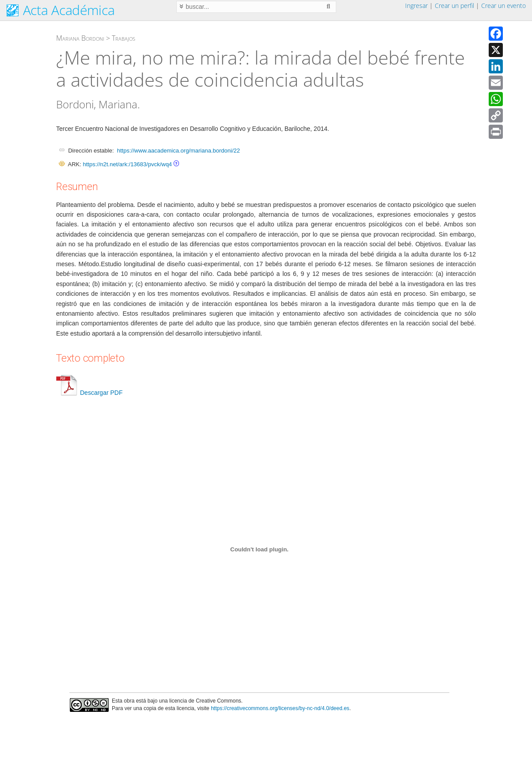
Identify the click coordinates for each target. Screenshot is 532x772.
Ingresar (416, 6)
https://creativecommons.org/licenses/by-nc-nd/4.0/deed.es (280, 708)
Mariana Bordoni (80, 38)
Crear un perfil (454, 6)
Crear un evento (503, 6)
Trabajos (123, 38)
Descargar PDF (89, 393)
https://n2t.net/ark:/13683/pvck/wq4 (127, 164)
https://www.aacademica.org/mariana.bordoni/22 (179, 151)
